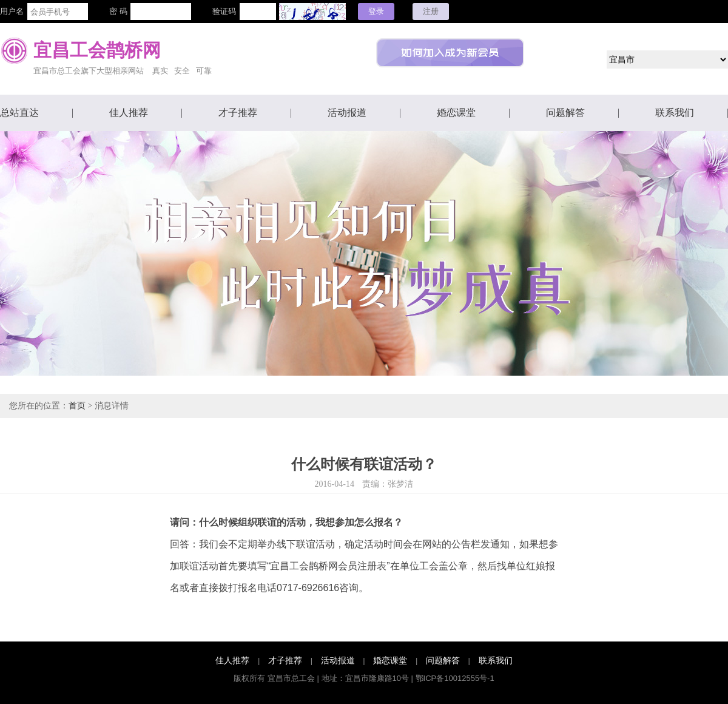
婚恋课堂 (456, 113)
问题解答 (565, 113)
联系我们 (675, 113)
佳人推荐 (129, 113)
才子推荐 (238, 113)
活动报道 (347, 113)
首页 (77, 406)
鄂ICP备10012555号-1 (455, 678)
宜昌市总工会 (291, 678)
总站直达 (19, 113)
